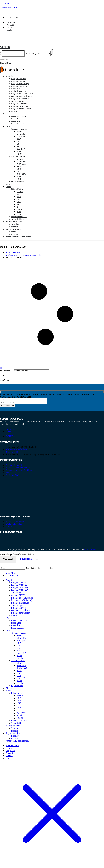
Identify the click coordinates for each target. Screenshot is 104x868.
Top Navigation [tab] (13, 572)
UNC (19, 138)
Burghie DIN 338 (19, 75)
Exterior (15, 229)
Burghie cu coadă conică (22, 90)
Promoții (10, 25)
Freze (8, 111)
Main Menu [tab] (11, 570)
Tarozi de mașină (19, 126)
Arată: (3, 377)
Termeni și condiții (14, 462)
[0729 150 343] (52, 3)
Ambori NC (16, 85)
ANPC (9, 469)
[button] (5, 44)
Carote (14, 108)
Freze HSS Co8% (18, 113)
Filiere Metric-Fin (19, 213)
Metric (20, 128)
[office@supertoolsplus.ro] (52, 7)
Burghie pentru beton (21, 106)
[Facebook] (4, 12)
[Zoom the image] (52, 484)
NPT (19, 143)
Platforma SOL (12, 472)
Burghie (9, 73)
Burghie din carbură (20, 95)
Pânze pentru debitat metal (18, 234)
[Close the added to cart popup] (37, 557)
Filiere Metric (17, 186)
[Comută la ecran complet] (4, 865)
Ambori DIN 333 (18, 88)
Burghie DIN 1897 (19, 83)
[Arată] (9, 377)
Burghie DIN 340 (19, 78)
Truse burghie (17, 98)
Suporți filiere (17, 216)
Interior (15, 231)
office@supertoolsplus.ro (17, 446)
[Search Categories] (38, 50)
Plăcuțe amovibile (14, 218)
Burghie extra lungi (20, 80)
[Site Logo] (32, 40)
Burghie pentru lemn (21, 103)
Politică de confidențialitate (18, 464)
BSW (19, 136)
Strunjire (15, 221)
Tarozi (8, 123)
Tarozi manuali (18, 153)
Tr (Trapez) (22, 161)
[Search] (52, 49)
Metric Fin (21, 131)
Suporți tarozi (17, 178)
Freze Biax (16, 116)
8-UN (19, 148)
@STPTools (11, 433)
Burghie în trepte (19, 101)
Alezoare (10, 181)
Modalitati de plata (14, 521)
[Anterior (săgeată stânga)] (1, 867)
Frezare (15, 223)
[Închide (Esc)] (9, 865)
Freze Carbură (18, 121)
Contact (10, 27)
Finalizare (26, 556)
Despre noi (11, 22)
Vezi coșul (8, 556)
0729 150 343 (12, 449)
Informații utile (13, 17)
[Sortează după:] (31, 368)
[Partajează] (7, 865)
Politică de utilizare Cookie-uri (19, 467)
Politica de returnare (15, 518)
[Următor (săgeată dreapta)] (4, 867)
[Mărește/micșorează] (1, 865)
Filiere (8, 183)
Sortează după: (7, 367)
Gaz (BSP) (21, 146)
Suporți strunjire (13, 226)
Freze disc (16, 118)
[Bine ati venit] (52, 58)
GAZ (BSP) (21, 171)
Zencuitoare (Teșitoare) (22, 93)
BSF (18, 191)
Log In (9, 30)
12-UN (20, 151)
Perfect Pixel (90, 546)
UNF (19, 141)
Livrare (10, 20)
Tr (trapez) (21, 133)
